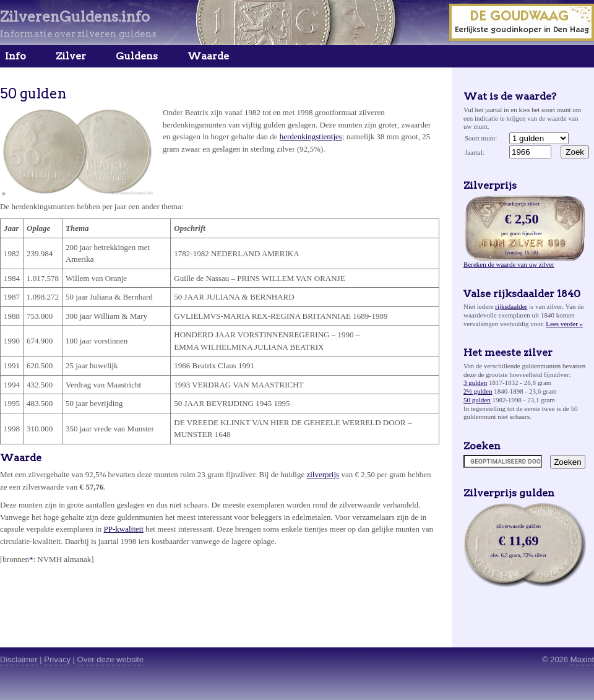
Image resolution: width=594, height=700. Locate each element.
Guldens (137, 56)
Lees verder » (564, 324)
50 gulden (477, 400)
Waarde (208, 56)
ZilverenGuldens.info (75, 17)
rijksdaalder (511, 306)
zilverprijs (323, 474)
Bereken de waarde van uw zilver (509, 264)
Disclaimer (19, 659)
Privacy (57, 659)
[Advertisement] (225, 616)
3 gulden (475, 382)
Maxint (582, 659)
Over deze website (111, 659)
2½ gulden (478, 391)
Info (15, 56)
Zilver (71, 56)
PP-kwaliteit (123, 529)
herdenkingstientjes (311, 136)
